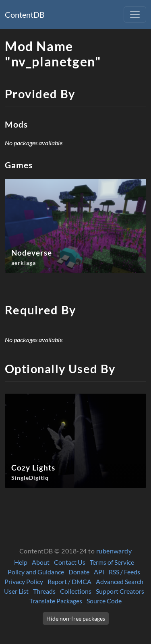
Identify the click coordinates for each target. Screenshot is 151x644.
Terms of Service (112, 562)
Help (21, 562)
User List (16, 591)
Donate (79, 572)
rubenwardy (114, 551)
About (41, 562)
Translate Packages (56, 601)
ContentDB (25, 14)
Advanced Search (120, 581)
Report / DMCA (69, 581)
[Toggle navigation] (135, 14)
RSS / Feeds (124, 572)
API (99, 572)
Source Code (104, 601)
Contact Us (70, 562)
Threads (44, 591)
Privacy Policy (24, 581)
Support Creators (120, 591)
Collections (76, 591)
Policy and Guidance (36, 572)
